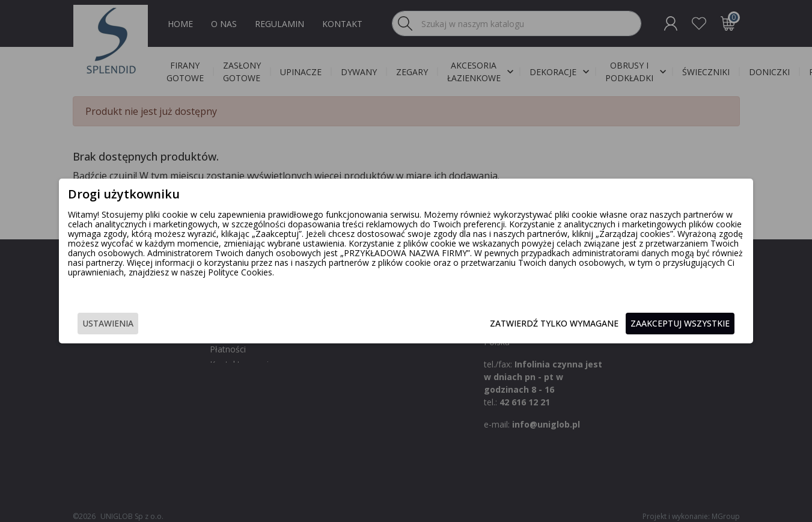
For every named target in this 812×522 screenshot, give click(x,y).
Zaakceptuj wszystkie (627, 324)
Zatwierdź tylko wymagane (501, 324)
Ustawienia (162, 324)
